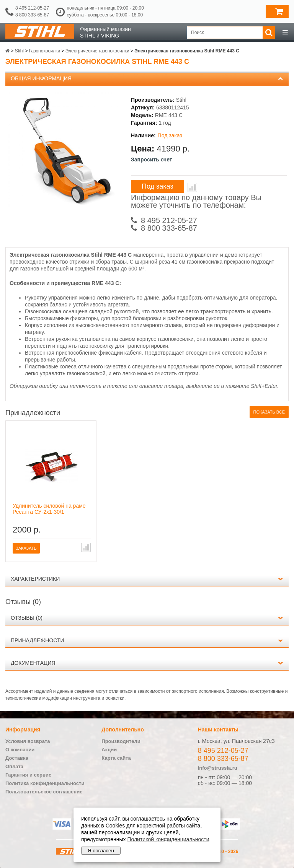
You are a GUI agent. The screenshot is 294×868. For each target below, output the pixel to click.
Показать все (269, 412)
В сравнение (192, 187)
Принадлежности (38, 640)
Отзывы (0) (27, 618)
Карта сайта (116, 758)
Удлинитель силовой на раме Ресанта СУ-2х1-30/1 (49, 509)
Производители (121, 741)
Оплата (14, 766)
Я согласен (101, 851)
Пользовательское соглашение (44, 792)
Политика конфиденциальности (45, 783)
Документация (33, 663)
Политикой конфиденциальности (168, 839)
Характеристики (35, 579)
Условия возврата (28, 741)
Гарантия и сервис (28, 775)
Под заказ (158, 186)
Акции (109, 750)
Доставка (17, 758)
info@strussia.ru (218, 768)
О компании (20, 750)
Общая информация (41, 78)
